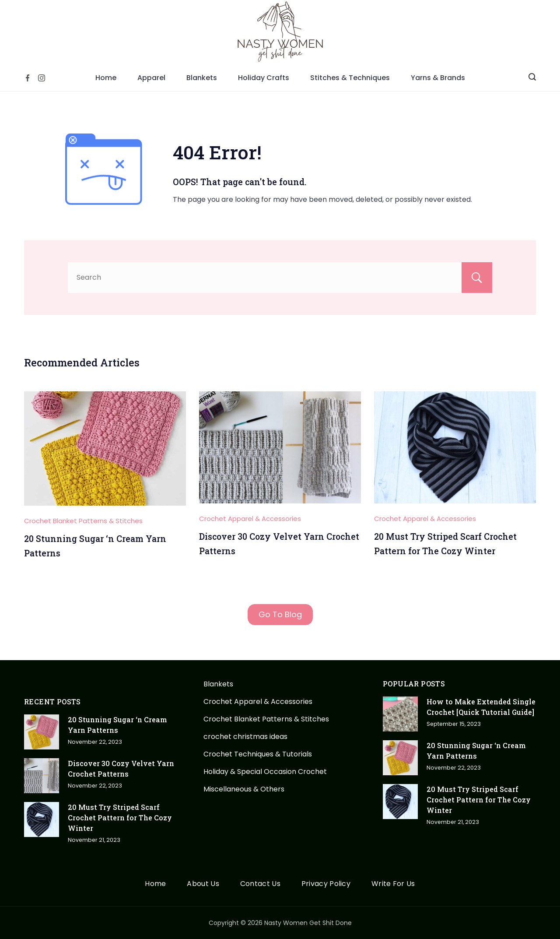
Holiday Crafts (264, 78)
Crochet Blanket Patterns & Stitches (83, 521)
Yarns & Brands (438, 78)
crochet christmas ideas (245, 737)
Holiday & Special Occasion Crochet (265, 772)
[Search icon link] (532, 78)
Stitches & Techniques (350, 78)
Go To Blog (280, 614)
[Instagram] (42, 78)
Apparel (151, 78)
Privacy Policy (326, 884)
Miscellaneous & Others (244, 789)
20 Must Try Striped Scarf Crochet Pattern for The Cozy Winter (120, 818)
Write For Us (393, 884)
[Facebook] (28, 78)
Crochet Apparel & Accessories (250, 519)
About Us (203, 884)
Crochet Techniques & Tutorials (258, 754)
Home (106, 78)
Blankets (202, 78)
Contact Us (260, 884)
